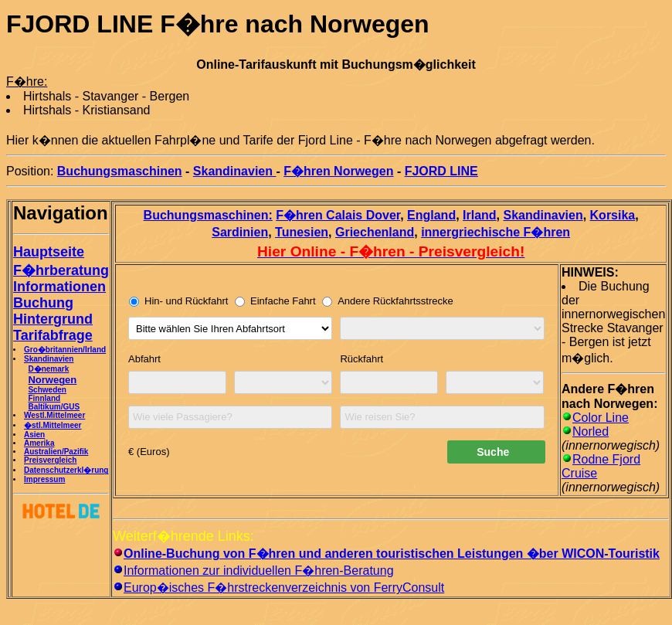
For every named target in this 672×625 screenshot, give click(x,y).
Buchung (43, 303)
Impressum (44, 479)
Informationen (59, 287)
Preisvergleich (50, 460)
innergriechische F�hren (496, 232)
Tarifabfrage (53, 335)
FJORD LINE (441, 171)
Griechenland (375, 232)
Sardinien (240, 232)
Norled (591, 431)
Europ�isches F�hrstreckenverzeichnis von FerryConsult (284, 588)
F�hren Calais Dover (338, 215)
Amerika (39, 443)
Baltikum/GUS (54, 407)
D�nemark (48, 369)
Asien (34, 435)
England (431, 215)
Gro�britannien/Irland (65, 350)
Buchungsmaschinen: (208, 215)
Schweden (47, 390)
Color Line (601, 418)
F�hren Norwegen (338, 171)
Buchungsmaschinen (120, 171)
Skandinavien (235, 171)
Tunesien (302, 232)
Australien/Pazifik (56, 452)
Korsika (613, 215)
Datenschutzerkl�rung (66, 470)
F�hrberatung (61, 270)
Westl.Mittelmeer (54, 415)
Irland (480, 215)
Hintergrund (53, 319)
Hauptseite (49, 252)
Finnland (44, 398)
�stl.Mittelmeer (53, 425)
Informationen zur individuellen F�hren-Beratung (259, 571)
